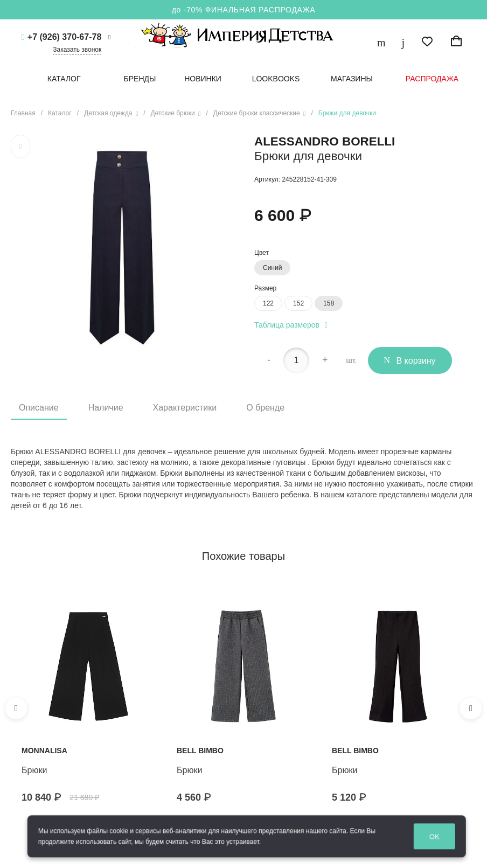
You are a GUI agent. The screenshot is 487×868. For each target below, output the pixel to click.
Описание (39, 408)
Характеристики (185, 408)
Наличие (106, 408)
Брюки (34, 770)
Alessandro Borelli (325, 141)
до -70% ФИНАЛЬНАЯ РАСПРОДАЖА (244, 10)
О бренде (265, 408)
